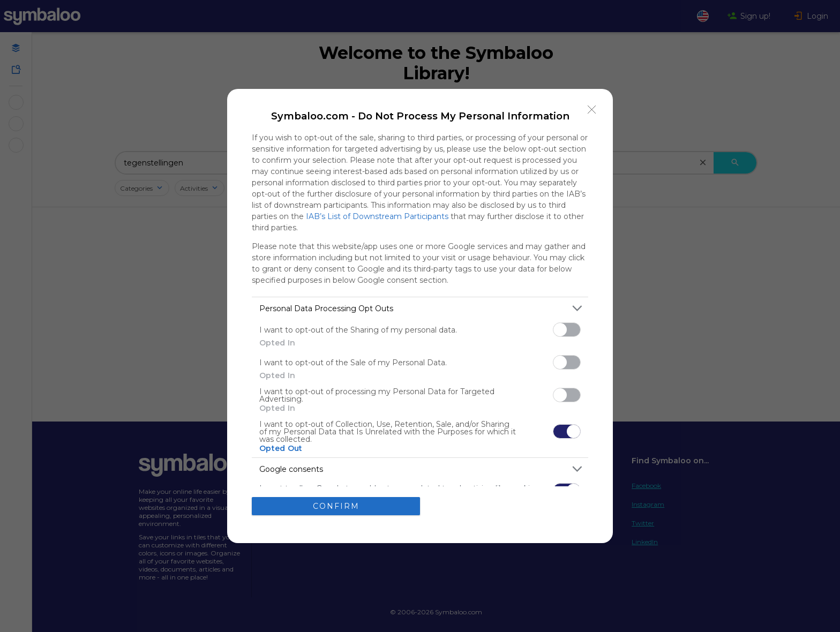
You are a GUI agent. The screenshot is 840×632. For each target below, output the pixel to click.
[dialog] (420, 316)
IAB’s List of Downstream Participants (377, 216)
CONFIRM (336, 506)
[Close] (592, 110)
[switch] (567, 330)
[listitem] (420, 308)
